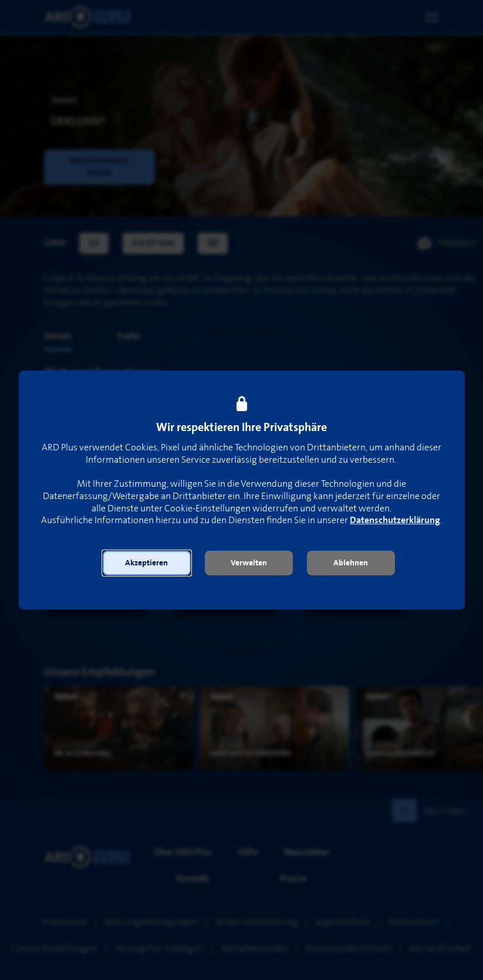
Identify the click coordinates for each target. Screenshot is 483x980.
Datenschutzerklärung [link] (395, 520)
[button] (147, 563)
